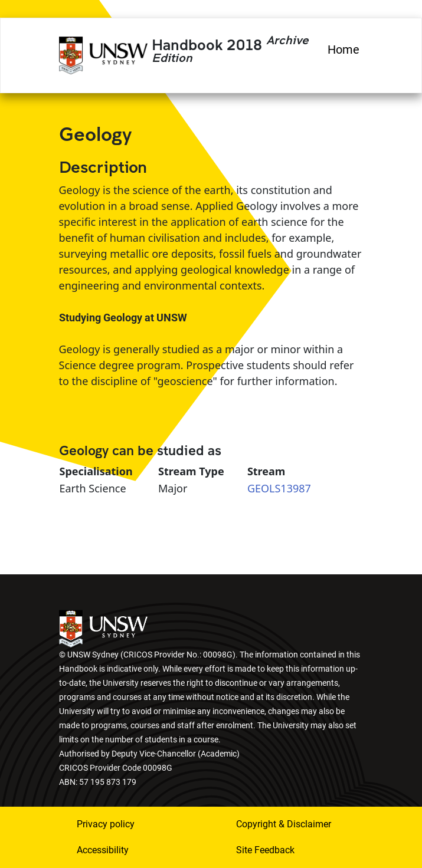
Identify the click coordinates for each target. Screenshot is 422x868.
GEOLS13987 (279, 488)
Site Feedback (265, 850)
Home (344, 50)
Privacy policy (106, 824)
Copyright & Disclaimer (284, 824)
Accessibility (103, 850)
